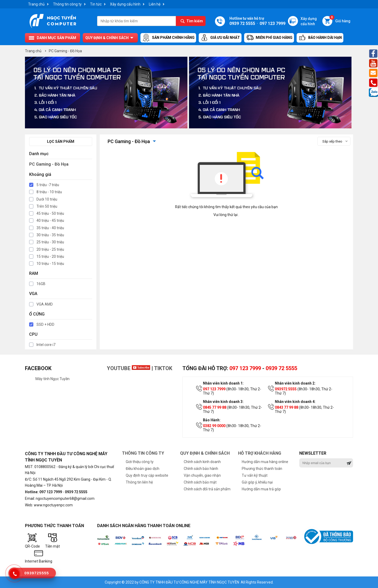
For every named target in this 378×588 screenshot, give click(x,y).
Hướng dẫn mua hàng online (265, 462)
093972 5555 (286, 389)
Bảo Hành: (212, 420)
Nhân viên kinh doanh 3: (223, 402)
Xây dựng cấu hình (125, 4)
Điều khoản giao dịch (143, 469)
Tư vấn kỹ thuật (255, 475)
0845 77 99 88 (215, 407)
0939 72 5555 (281, 368)
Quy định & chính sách (107, 38)
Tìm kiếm (195, 21)
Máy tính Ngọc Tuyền (52, 379)
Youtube (128, 368)
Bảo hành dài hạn (320, 38)
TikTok (163, 368)
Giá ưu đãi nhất (220, 38)
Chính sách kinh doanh (202, 462)
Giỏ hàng (340, 20)
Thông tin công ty (67, 4)
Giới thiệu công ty (140, 462)
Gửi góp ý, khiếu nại (257, 482)
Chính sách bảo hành (201, 469)
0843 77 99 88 (287, 407)
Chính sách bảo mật (200, 482)
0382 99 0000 (214, 426)
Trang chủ (36, 4)
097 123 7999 (245, 368)
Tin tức (96, 4)
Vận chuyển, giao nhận (202, 475)
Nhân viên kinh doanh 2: (295, 383)
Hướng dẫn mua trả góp (261, 489)
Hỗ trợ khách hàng (260, 453)
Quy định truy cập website (147, 475)
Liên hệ (155, 4)
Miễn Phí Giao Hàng (269, 38)
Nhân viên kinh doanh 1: (223, 383)
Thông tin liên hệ (139, 482)
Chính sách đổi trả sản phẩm (207, 489)
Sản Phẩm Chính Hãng (168, 38)
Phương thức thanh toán (262, 469)
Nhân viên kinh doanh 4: (295, 402)
